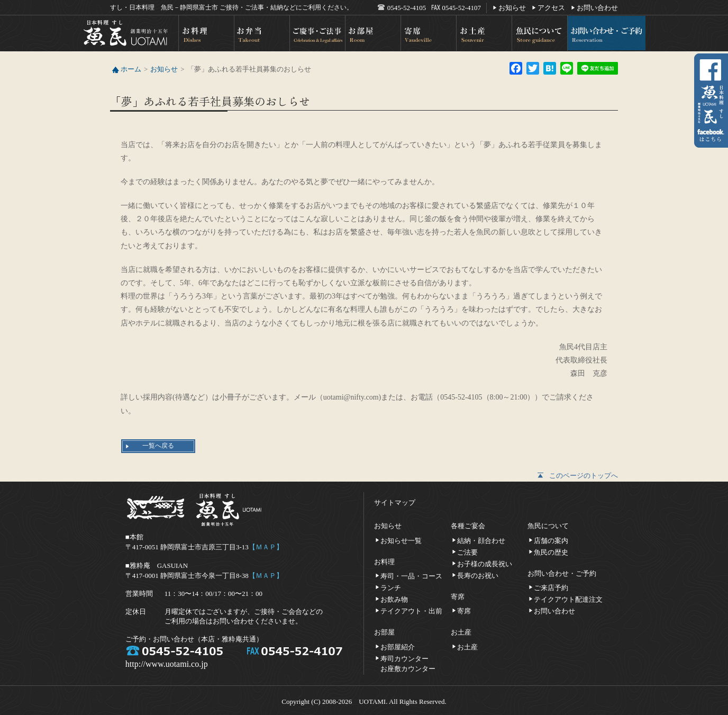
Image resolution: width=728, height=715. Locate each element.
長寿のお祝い (478, 575)
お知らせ (512, 7)
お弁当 (261, 33)
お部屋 (372, 33)
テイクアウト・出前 (411, 610)
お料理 (206, 33)
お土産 (483, 33)
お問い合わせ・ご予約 (606, 33)
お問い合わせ (597, 7)
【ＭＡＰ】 (266, 547)
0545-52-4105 (407, 8)
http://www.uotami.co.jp (167, 664)
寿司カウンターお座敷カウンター (408, 658)
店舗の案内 (551, 540)
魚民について (539, 33)
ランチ (391, 587)
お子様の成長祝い (485, 563)
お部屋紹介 (398, 646)
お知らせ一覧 (401, 540)
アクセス (551, 7)
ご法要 (467, 552)
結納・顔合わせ (481, 540)
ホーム (131, 69)
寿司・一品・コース (411, 576)
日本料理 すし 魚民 (130, 33)
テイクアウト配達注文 (568, 599)
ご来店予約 (551, 587)
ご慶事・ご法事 (317, 33)
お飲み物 (394, 599)
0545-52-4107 (461, 8)
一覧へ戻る (158, 446)
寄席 (428, 33)
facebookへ (711, 102)
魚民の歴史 (551, 552)
